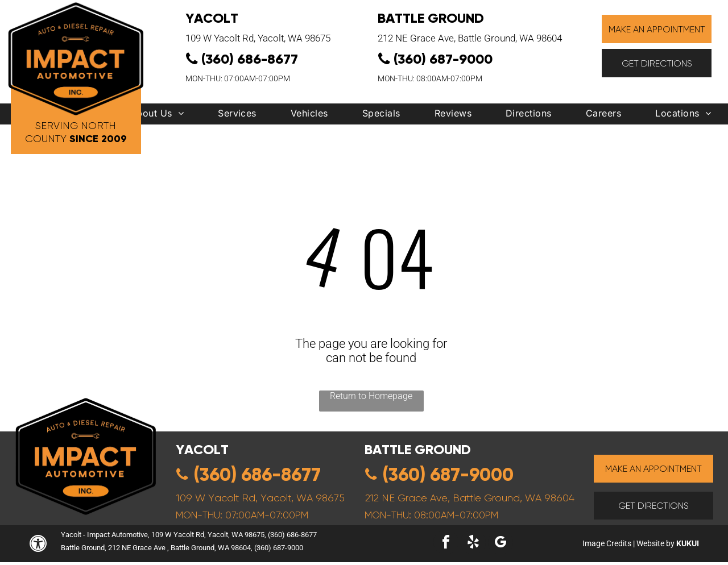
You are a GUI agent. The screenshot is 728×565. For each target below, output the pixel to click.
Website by (655, 543)
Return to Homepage (371, 396)
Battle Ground (431, 18)
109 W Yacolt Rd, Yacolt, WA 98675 (258, 38)
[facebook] (446, 544)
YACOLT (212, 18)
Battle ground (418, 449)
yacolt (202, 449)
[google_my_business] (500, 544)
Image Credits (607, 543)
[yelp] (473, 544)
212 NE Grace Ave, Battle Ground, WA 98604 (470, 38)
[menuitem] (157, 116)
